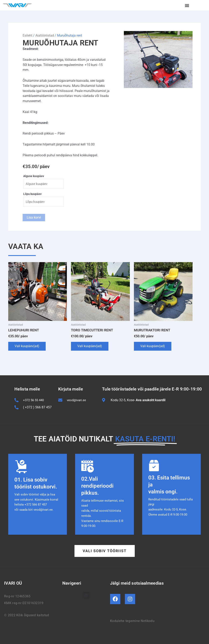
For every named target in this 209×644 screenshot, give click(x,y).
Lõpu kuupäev (32, 194)
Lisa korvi (34, 218)
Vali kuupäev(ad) (27, 346)
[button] (187, 5)
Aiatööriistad (45, 35)
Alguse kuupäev (34, 176)
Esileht (27, 35)
